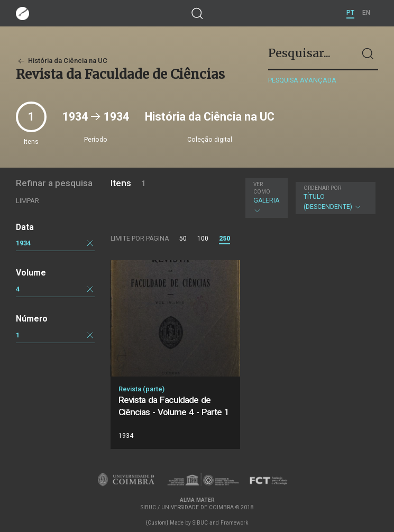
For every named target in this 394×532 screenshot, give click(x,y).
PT (350, 13)
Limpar (28, 201)
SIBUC (200, 523)
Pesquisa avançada (302, 80)
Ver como (262, 188)
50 (183, 239)
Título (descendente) (334, 198)
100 (203, 239)
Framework (234, 523)
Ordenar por (322, 188)
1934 (23, 243)
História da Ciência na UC (62, 61)
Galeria (266, 198)
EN (366, 13)
